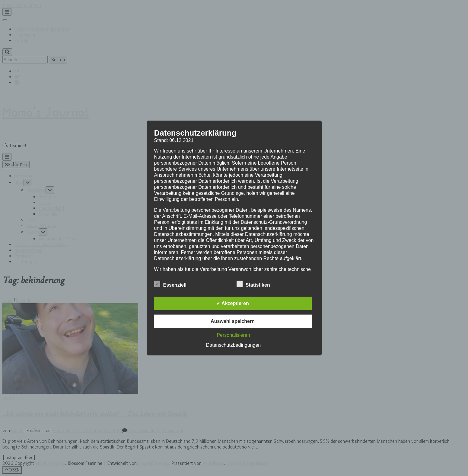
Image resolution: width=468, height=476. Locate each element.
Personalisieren (233, 335)
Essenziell (170, 284)
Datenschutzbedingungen (233, 345)
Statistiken (253, 284)
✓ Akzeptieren (233, 303)
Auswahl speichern (233, 321)
